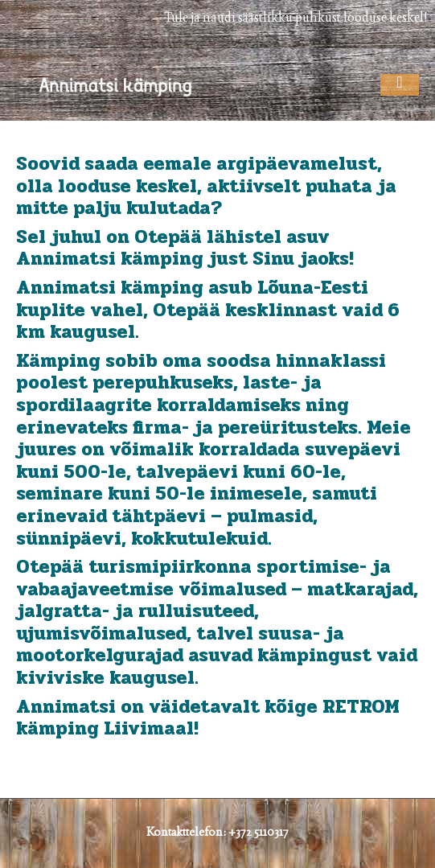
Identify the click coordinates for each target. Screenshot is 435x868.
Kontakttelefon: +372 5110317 (217, 831)
